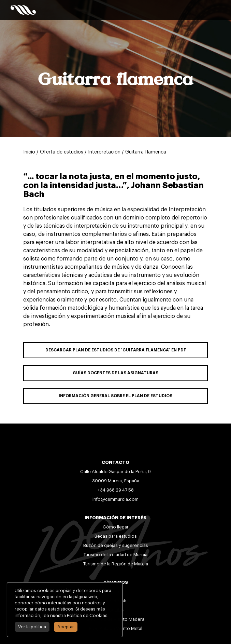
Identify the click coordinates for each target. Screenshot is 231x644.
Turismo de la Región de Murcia (116, 564)
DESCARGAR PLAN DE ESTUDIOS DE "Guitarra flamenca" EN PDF (116, 350)
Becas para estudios (116, 536)
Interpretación (104, 152)
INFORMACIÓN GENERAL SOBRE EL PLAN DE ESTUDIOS (115, 396)
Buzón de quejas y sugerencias (116, 545)
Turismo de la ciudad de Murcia (115, 555)
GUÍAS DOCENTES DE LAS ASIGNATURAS (115, 373)
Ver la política (30, 627)
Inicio (29, 152)
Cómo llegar (116, 527)
